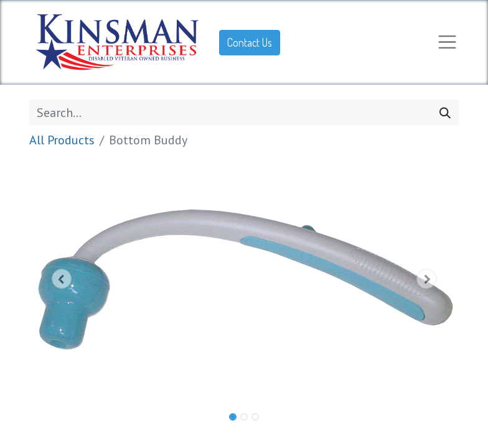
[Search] (445, 113)
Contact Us (250, 42)
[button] (62, 279)
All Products (62, 140)
